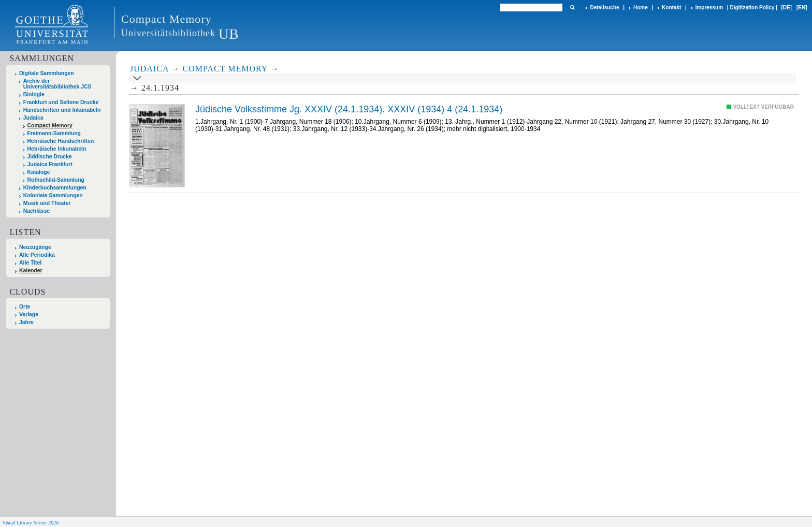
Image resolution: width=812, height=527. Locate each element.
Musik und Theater (47, 203)
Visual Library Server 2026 (30, 523)
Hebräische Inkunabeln (57, 149)
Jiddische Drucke (50, 157)
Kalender (31, 270)
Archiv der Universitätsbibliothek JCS (57, 84)
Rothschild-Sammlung (56, 180)
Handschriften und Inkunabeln (62, 110)
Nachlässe (37, 211)
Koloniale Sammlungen (53, 195)
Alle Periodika (37, 255)
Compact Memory (50, 126)
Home (641, 8)
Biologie (34, 94)
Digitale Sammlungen (47, 73)
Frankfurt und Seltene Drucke (61, 102)
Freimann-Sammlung (54, 133)
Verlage (29, 314)
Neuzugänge (35, 247)
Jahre (26, 322)
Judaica (33, 118)
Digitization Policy (752, 8)
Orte (25, 307)
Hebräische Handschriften (61, 141)
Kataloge (39, 172)
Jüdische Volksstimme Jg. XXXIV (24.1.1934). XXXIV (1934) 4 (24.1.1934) (349, 109)
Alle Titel (30, 263)
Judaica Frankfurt (50, 164)
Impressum (709, 8)
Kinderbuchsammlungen (55, 188)
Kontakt (671, 8)
